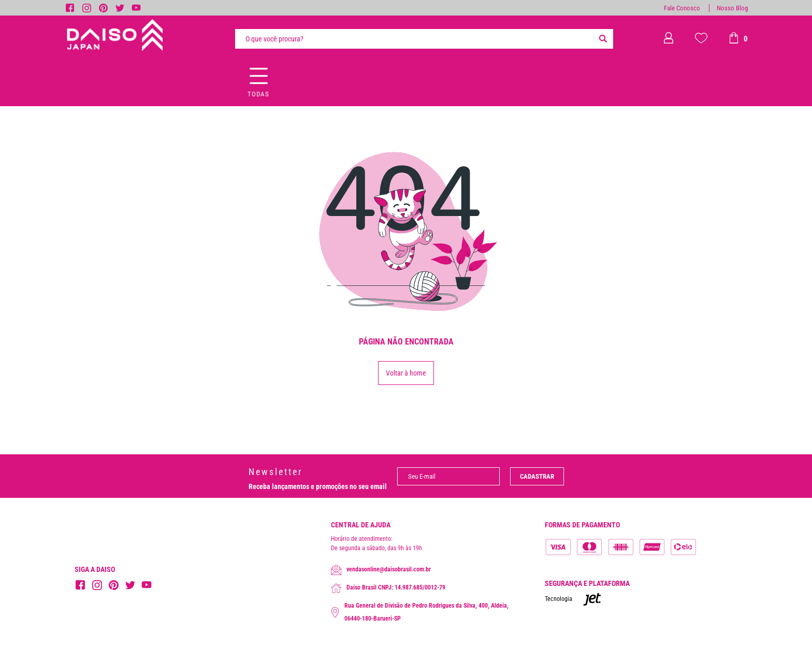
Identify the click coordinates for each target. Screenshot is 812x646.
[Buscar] (603, 39)
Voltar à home (406, 373)
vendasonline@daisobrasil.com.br (381, 570)
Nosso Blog (732, 8)
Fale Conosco (682, 8)
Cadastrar (537, 476)
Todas (258, 94)
